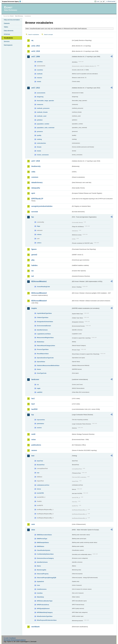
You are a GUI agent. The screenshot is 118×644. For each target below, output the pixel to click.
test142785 (40, 493)
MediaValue (41, 342)
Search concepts (48, 34)
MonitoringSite (42, 570)
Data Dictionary (19, 16)
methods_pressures (43, 108)
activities (40, 62)
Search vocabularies (34, 34)
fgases (34, 249)
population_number (43, 124)
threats (39, 147)
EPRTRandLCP (37, 199)
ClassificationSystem (44, 550)
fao (33, 217)
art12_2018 (36, 51)
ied (33, 276)
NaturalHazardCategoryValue (46, 346)
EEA (12, 1)
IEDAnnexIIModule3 (39, 293)
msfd (33, 434)
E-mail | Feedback (10, 638)
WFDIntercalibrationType (45, 601)
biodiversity (36, 166)
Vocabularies (8, 38)
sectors (39, 428)
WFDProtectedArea (43, 605)
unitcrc (39, 243)
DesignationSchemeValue (45, 322)
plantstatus (40, 424)
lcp (33, 415)
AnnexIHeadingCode (43, 287)
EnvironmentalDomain (44, 326)
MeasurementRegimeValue (45, 338)
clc (38, 385)
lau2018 (34, 409)
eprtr (33, 193)
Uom (38, 585)
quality (39, 135)
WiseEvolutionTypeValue (45, 616)
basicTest (40, 461)
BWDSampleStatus (43, 543)
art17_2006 (36, 57)
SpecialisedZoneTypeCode (45, 358)
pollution (40, 120)
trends (39, 82)
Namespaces (8, 45)
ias (32, 271)
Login (98, 1)
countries (40, 70)
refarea (39, 234)
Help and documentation (12, 20)
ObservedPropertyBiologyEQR (47, 578)
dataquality (36, 188)
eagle (39, 388)
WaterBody (40, 597)
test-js (39, 489)
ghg (33, 260)
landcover (35, 379)
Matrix (39, 566)
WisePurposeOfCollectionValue (47, 620)
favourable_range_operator (45, 101)
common (35, 177)
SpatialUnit (40, 582)
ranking (39, 139)
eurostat (35, 212)
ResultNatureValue (43, 354)
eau (38, 473)
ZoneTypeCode (42, 373)
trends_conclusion (43, 155)
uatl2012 (40, 392)
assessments (41, 93)
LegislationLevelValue (44, 334)
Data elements (9, 31)
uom (33, 524)
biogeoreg (40, 97)
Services (7, 41)
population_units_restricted (46, 128)
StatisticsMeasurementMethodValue (48, 366)
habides (34, 265)
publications (36, 445)
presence (40, 131)
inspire (34, 308)
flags (39, 226)
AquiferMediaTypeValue (44, 313)
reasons (39, 78)
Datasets (7, 23)
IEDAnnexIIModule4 (39, 301)
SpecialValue (41, 362)
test (33, 456)
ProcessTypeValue (43, 349)
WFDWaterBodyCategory (45, 612)
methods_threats (42, 112)
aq (32, 40)
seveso (34, 450)
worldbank (35, 627)
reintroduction (41, 143)
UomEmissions (42, 589)
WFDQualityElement (43, 609)
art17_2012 (36, 88)
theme (39, 369)
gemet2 (34, 255)
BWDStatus (41, 546)
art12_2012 (36, 46)
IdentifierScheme (42, 330)
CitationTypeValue (43, 317)
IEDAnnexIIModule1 (39, 281)
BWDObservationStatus (44, 535)
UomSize (40, 593)
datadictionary (37, 182)
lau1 (33, 398)
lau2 (33, 404)
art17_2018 (36, 161)
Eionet (12, 16)
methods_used (42, 116)
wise (33, 530)
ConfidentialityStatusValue (45, 554)
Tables (6, 27)
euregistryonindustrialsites (42, 206)
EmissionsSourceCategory (45, 558)
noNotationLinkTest (43, 485)
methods (40, 74)
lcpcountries (41, 420)
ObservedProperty (43, 574)
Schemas (7, 34)
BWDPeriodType (42, 539)
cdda (33, 172)
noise (33, 440)
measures (40, 104)
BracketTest (41, 465)
